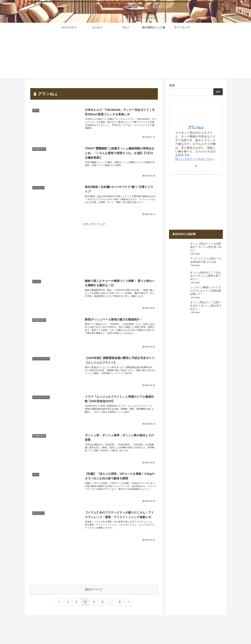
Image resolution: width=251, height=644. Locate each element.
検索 (172, 85)
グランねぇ (196, 127)
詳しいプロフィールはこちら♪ (195, 159)
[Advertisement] (125, 56)
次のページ (94, 589)
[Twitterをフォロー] (196, 166)
